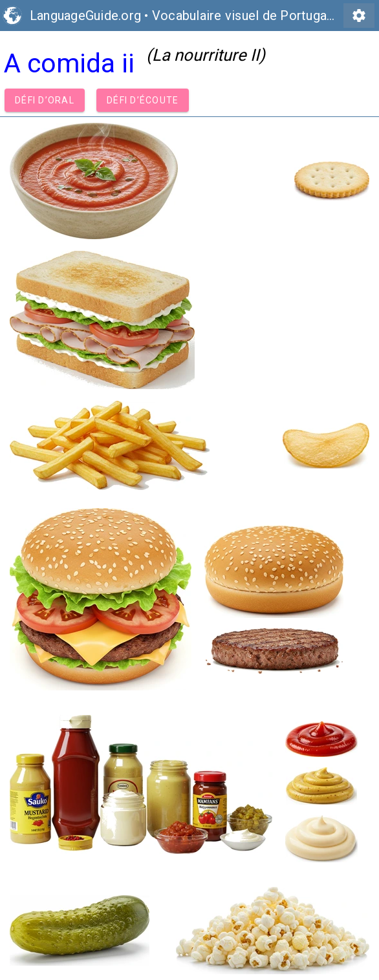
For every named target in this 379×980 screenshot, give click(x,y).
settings (359, 16)
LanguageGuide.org (85, 16)
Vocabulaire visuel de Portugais (244, 16)
